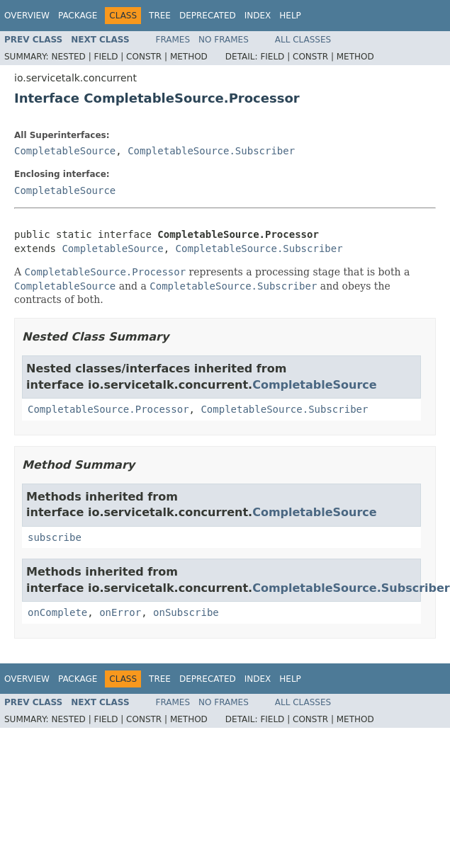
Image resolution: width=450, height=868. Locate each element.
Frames (173, 40)
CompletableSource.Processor (108, 409)
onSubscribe (186, 612)
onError (120, 612)
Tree (160, 16)
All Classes (303, 40)
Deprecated (208, 16)
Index (258, 16)
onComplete (57, 612)
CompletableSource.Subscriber (211, 151)
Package (78, 16)
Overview (27, 16)
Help (290, 16)
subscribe (55, 537)
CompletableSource (65, 151)
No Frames (224, 40)
